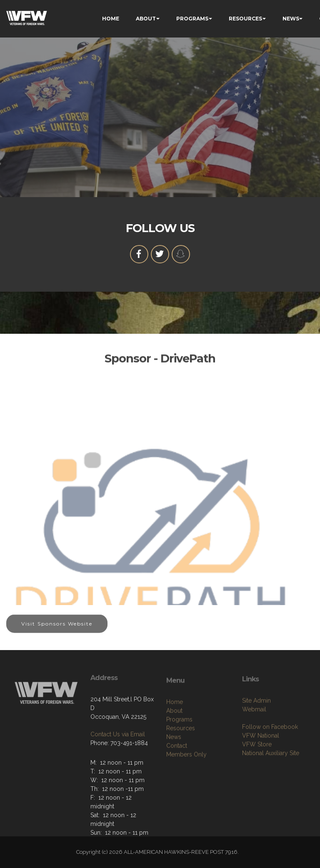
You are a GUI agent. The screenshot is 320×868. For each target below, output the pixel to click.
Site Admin (256, 723)
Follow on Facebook (270, 749)
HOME (111, 19)
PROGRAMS (192, 19)
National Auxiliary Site (271, 775)
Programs (179, 744)
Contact (177, 770)
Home (175, 727)
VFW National (261, 758)
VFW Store (257, 767)
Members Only (186, 779)
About (174, 735)
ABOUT (146, 19)
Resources (181, 753)
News (174, 762)
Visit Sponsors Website (57, 629)
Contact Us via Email (118, 754)
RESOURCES (245, 19)
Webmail (254, 732)
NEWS (291, 19)
